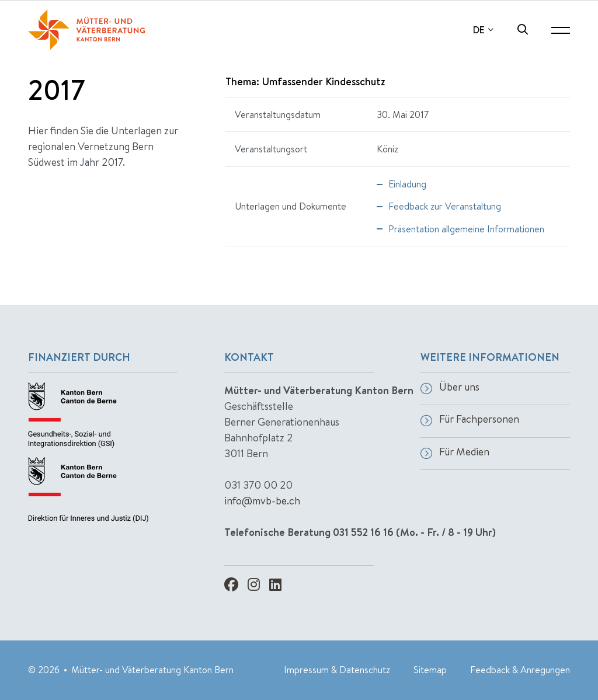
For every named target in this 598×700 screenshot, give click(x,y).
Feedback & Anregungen (520, 670)
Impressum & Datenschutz (337, 670)
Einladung (407, 184)
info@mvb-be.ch (262, 501)
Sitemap (430, 670)
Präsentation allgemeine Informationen (466, 229)
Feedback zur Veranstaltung (445, 206)
